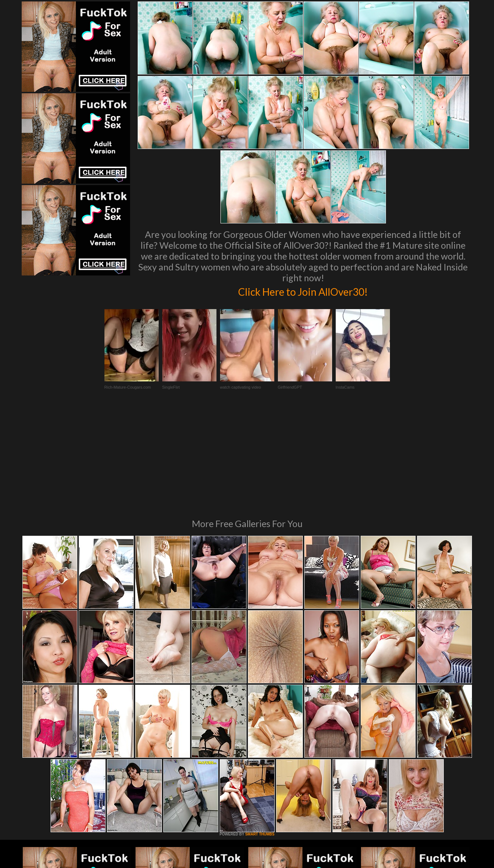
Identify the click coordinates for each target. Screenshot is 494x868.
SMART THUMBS (260, 736)
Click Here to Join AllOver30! (303, 291)
